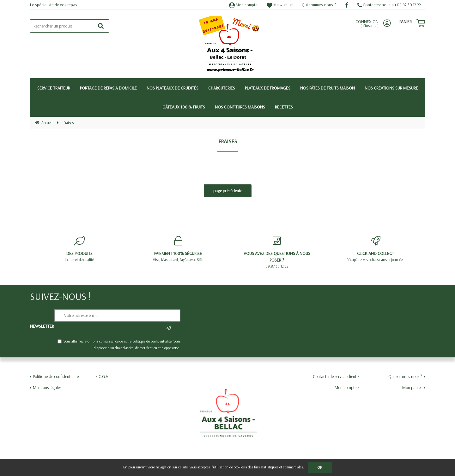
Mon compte (243, 5)
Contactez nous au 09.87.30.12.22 (389, 5)
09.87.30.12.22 (277, 252)
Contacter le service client (335, 376)
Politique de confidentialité (56, 376)
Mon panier (412, 387)
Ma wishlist (280, 5)
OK (320, 467)
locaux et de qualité (79, 249)
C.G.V (103, 376)
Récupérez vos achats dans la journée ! (376, 249)
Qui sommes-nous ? (319, 5)
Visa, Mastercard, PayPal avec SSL (178, 249)
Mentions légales (47, 387)
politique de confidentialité (152, 341)
